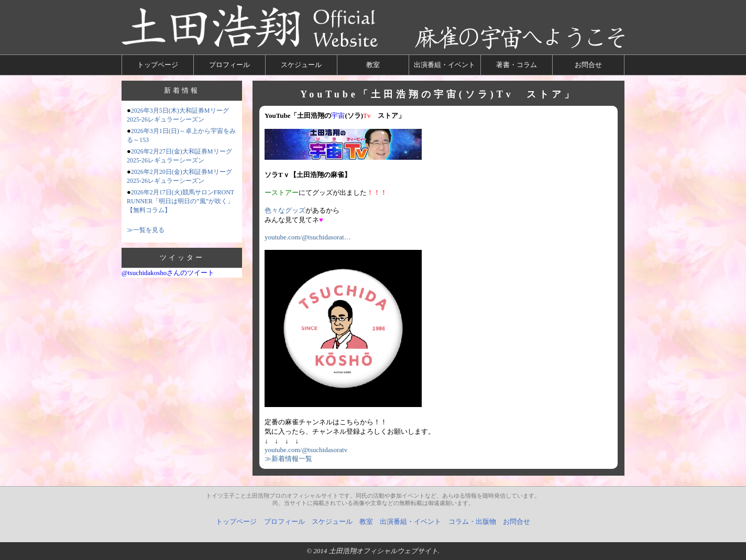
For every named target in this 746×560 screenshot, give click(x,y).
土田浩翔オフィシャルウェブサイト (383, 551)
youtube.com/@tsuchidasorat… (308, 237)
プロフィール (229, 65)
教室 (373, 65)
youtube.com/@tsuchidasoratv (306, 450)
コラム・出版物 (472, 521)
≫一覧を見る (146, 230)
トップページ (158, 65)
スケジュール (301, 65)
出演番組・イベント (445, 65)
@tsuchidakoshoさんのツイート (168, 273)
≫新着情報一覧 (288, 459)
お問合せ (588, 65)
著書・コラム (517, 65)
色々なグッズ (285, 210)
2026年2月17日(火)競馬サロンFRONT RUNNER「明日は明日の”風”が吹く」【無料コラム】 (180, 201)
